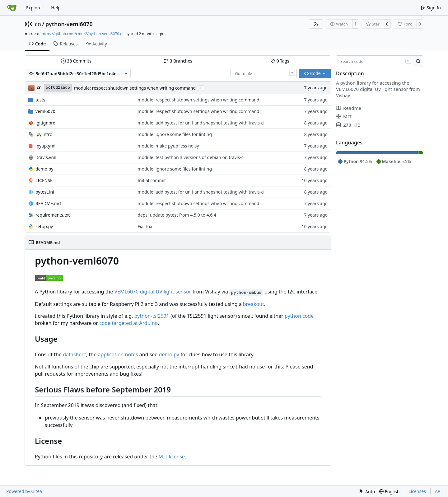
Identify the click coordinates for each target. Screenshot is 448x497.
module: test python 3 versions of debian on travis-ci (191, 157)
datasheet (75, 354)
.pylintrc (44, 134)
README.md (48, 203)
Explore (34, 8)
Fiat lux (145, 226)
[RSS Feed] (316, 24)
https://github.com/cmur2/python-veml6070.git (83, 34)
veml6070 (45, 111)
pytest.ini (45, 192)
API (438, 491)
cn (38, 24)
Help (56, 8)
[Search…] (418, 61)
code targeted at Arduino (128, 323)
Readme (349, 108)
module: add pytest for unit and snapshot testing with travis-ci (201, 123)
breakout (254, 304)
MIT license (172, 457)
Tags (280, 61)
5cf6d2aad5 (58, 88)
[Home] (12, 8)
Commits (76, 61)
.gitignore (45, 123)
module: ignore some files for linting (175, 134)
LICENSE (44, 180)
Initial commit (152, 180)
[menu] (366, 492)
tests (40, 100)
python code (299, 316)
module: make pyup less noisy (168, 146)
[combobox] (264, 73)
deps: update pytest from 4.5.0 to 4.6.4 (177, 215)
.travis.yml (46, 157)
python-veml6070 (69, 24)
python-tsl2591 (152, 316)
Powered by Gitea (24, 491)
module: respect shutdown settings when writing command (135, 88)
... (201, 87)
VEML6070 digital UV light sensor (153, 292)
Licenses (417, 491)
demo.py (44, 169)
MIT (344, 116)
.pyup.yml (45, 146)
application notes (118, 354)
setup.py (44, 226)
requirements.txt (53, 215)
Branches (178, 61)
